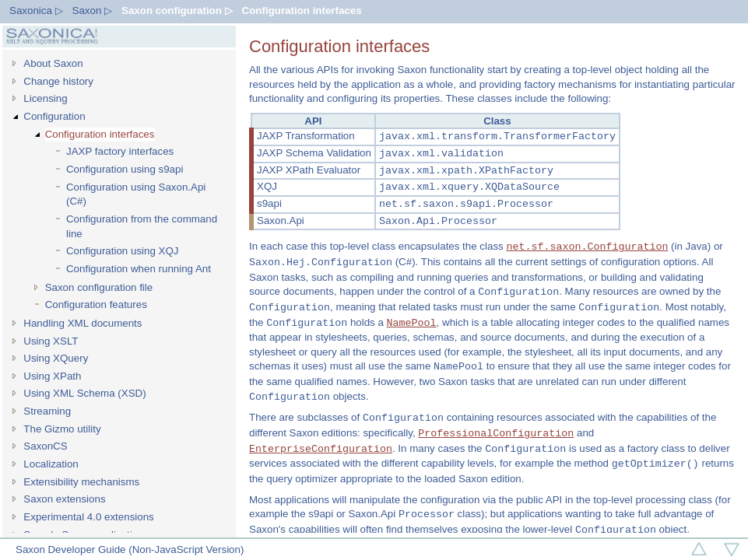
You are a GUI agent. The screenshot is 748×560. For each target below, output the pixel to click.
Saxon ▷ (93, 10)
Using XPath (52, 376)
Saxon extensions (64, 499)
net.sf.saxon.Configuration (587, 247)
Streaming (47, 411)
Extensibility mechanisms (81, 482)
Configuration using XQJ (122, 251)
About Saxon (53, 63)
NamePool (412, 323)
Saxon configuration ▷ (177, 10)
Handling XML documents (83, 323)
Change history (58, 81)
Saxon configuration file (99, 287)
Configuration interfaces (302, 10)
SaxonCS (45, 446)
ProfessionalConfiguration (496, 433)
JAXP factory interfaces (120, 151)
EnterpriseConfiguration (321, 449)
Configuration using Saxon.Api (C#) (136, 194)
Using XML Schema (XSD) (84, 393)
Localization (51, 464)
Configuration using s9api (125, 169)
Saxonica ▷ (36, 10)
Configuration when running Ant (139, 269)
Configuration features (96, 304)
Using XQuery (56, 358)
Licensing (45, 98)
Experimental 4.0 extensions (88, 517)
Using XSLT (51, 341)
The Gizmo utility (62, 429)
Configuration (54, 116)
